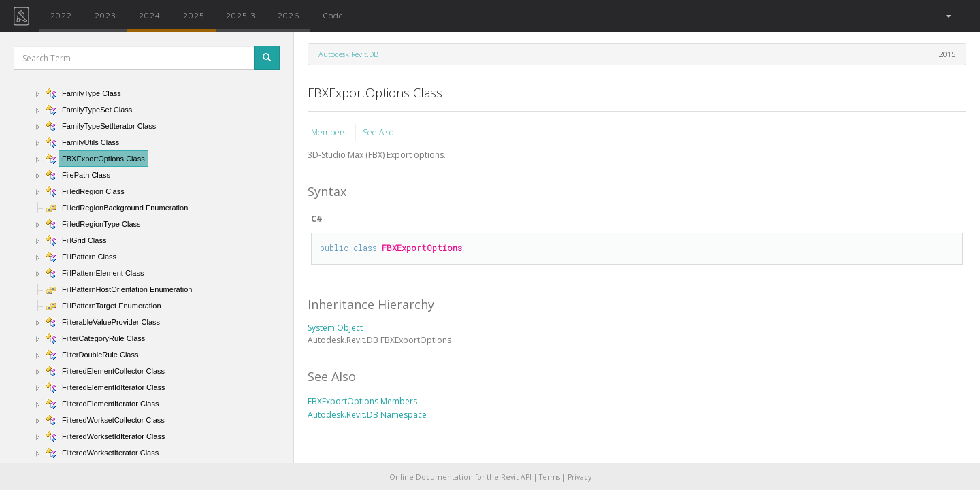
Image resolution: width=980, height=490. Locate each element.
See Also (378, 132)
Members (330, 132)
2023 (105, 15)
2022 (61, 15)
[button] (948, 16)
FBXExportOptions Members (362, 401)
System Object (335, 328)
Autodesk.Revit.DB (348, 54)
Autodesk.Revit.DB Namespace (367, 415)
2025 (194, 15)
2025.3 (241, 15)
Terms (550, 477)
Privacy (579, 477)
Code (333, 15)
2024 (150, 15)
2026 (289, 15)
